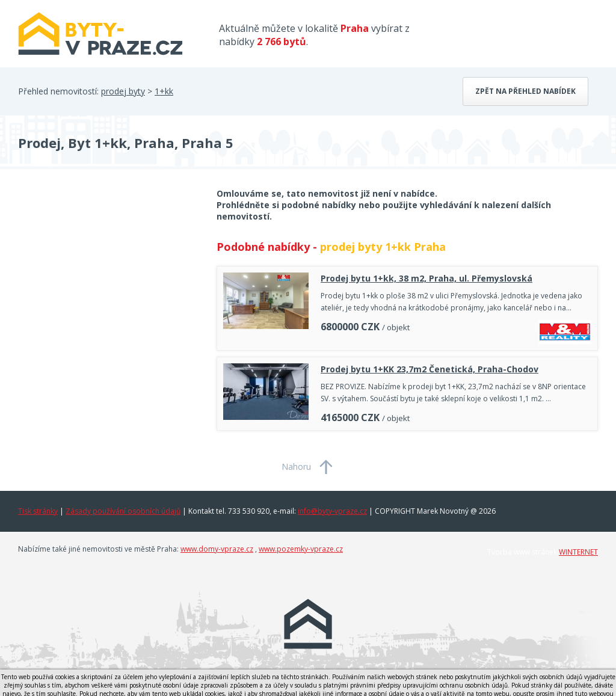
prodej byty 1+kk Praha (383, 247)
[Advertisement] (108, 284)
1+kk (164, 91)
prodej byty (123, 91)
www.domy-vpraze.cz (217, 549)
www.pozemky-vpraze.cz (301, 549)
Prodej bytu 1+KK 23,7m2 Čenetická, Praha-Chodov (430, 369)
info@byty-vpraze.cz (332, 511)
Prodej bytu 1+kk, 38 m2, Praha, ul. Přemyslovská (427, 278)
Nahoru (296, 467)
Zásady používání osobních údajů (123, 511)
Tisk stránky (38, 511)
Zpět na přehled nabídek (525, 91)
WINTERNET (578, 552)
